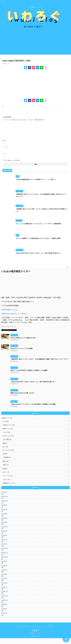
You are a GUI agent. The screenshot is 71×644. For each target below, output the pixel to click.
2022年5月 (4, 520)
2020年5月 (4, 541)
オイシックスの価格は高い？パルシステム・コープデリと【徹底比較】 (39, 228)
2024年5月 (4, 498)
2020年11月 (5, 533)
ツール (32, 632)
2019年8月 (4, 571)
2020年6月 (4, 537)
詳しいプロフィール (8, 332)
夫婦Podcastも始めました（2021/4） (15, 319)
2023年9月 (4, 511)
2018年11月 (5, 602)
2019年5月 (4, 584)
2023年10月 (5, 507)
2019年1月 (4, 593)
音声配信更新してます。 (10, 315)
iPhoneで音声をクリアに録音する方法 (23, 343)
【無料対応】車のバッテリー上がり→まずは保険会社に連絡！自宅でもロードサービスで (39, 365)
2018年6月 (4, 619)
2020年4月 (4, 545)
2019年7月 (4, 576)
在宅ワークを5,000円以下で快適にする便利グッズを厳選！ (29, 376)
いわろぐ (36, 636)
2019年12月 (5, 554)
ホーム (19, 632)
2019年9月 (4, 567)
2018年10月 (5, 606)
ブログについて (25, 632)
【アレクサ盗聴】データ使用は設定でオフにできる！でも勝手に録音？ (39, 243)
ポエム (45, 632)
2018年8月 (4, 615)
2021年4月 (4, 528)
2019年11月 (5, 558)
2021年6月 (4, 524)
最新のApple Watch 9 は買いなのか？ (23, 398)
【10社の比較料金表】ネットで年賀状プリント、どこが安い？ (36, 182)
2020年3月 (4, 550)
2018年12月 (5, 597)
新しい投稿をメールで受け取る (12, 162)
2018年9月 (4, 610)
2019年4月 (4, 589)
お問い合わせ (51, 632)
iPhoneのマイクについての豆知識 (21, 354)
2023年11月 (5, 502)
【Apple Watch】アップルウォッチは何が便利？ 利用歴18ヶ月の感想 (33, 410)
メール (5, 149)
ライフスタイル (38, 632)
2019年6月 (4, 580)
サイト (5, 156)
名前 (5, 143)
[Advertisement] (35, 46)
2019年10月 (5, 563)
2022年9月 (4, 515)
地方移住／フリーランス (36, 639)
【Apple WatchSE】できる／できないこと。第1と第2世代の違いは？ (38, 258)
